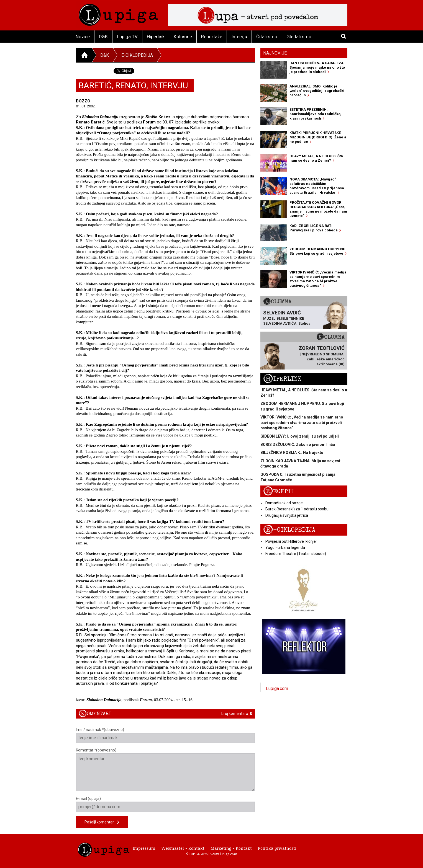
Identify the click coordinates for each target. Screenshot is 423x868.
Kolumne (183, 37)
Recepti (279, 491)
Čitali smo (267, 37)
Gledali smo (299, 37)
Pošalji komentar (102, 822)
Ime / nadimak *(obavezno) (166, 735)
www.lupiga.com (224, 854)
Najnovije (275, 53)
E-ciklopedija (137, 55)
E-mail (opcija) (166, 804)
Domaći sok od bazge (284, 503)
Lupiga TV (127, 37)
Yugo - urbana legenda (285, 547)
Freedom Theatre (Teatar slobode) (296, 554)
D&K (103, 37)
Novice (83, 37)
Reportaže (212, 37)
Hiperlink (156, 37)
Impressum (144, 848)
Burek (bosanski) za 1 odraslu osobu (297, 509)
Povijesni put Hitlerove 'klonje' (291, 541)
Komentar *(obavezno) (166, 770)
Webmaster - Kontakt (183, 848)
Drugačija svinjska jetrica (287, 515)
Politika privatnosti (277, 848)
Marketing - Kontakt (231, 848)
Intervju (239, 37)
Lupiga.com (277, 689)
